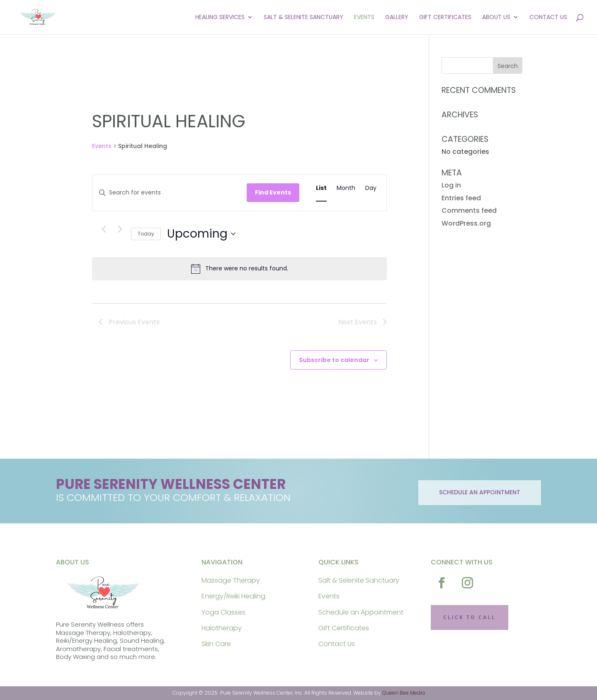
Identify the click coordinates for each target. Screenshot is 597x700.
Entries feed (461, 198)
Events (364, 18)
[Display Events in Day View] (371, 188)
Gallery (397, 18)
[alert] (239, 269)
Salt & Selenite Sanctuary (303, 18)
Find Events (273, 192)
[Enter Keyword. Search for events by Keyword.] (170, 193)
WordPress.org (466, 223)
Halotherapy (222, 628)
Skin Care (216, 644)
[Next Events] (120, 229)
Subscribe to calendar (334, 360)
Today (146, 234)
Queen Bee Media (404, 693)
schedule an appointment (480, 492)
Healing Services (220, 18)
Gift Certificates (445, 18)
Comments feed (469, 210)
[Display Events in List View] (321, 188)
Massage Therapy (231, 580)
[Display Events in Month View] (346, 188)
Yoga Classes (223, 612)
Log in (451, 185)
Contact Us (548, 18)
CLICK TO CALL (470, 617)
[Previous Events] (104, 229)
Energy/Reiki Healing (233, 596)
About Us (496, 18)
